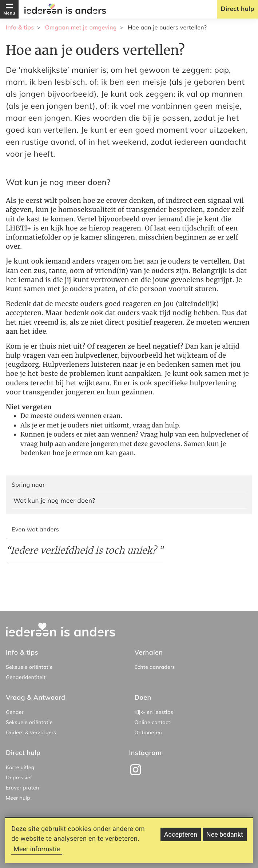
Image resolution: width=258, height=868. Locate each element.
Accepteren (181, 839)
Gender (15, 712)
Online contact (152, 722)
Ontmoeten (148, 732)
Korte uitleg (20, 767)
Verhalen (149, 652)
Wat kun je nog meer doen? (54, 501)
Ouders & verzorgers (31, 732)
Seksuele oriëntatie (29, 667)
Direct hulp (237, 9)
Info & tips (20, 27)
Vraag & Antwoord (35, 697)
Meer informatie (37, 853)
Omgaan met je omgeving (81, 27)
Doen (143, 697)
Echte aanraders (155, 667)
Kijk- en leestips (154, 712)
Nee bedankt (225, 839)
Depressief (19, 777)
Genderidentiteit (26, 677)
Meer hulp (18, 798)
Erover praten (23, 788)
